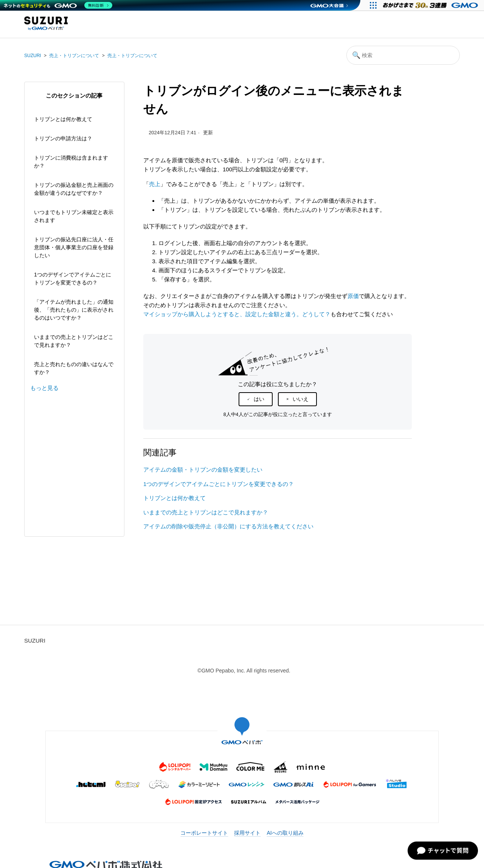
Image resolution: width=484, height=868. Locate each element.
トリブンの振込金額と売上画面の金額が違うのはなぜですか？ (74, 189)
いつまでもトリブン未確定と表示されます (74, 216)
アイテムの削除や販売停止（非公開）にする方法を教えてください (228, 526)
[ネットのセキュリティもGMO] (58, 5)
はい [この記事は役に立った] (259, 399)
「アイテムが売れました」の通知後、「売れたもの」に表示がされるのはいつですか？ (74, 310)
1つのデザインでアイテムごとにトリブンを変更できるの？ (73, 279)
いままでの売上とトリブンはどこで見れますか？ (74, 341)
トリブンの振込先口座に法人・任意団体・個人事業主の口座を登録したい (74, 247)
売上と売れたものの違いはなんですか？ (74, 368)
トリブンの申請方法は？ (63, 138)
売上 (155, 184)
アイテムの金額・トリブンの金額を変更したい (203, 470)
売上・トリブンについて (74, 56)
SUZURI (33, 56)
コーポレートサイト (204, 833)
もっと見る (44, 388)
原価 (353, 296)
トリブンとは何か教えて (63, 119)
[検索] (403, 55)
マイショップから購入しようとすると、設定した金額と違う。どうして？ (237, 314)
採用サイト (247, 833)
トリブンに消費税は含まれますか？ (71, 162)
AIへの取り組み (285, 833)
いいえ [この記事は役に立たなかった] (301, 399)
